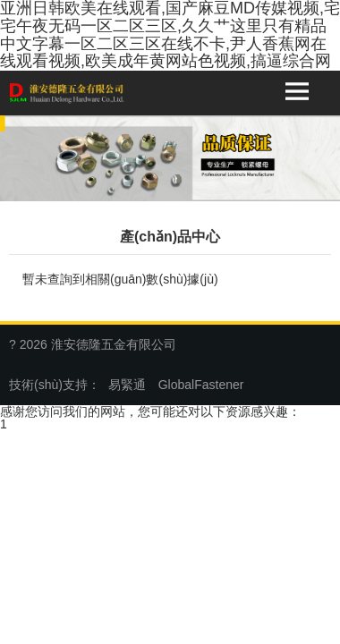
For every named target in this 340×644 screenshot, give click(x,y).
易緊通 (127, 385)
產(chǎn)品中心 (170, 237)
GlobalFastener (201, 385)
